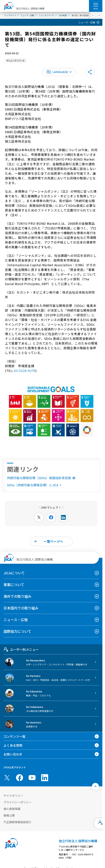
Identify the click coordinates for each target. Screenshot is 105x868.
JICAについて (14, 573)
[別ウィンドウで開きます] (39, 517)
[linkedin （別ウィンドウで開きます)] (45, 778)
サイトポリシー (13, 795)
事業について (14, 585)
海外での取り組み (17, 596)
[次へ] (99, 15)
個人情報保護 (12, 809)
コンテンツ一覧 (14, 736)
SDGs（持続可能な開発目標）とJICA (35, 485)
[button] (59, 72)
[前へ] (93, 15)
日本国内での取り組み (21, 608)
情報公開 (9, 815)
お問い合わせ (13, 754)
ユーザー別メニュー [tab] (21, 649)
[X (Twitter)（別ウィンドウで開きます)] (7, 778)
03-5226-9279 (25, 371)
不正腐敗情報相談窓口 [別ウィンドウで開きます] (17, 822)
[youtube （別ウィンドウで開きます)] (32, 778)
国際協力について (17, 631)
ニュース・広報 (87, 22)
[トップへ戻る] (95, 786)
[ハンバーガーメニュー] (96, 5)
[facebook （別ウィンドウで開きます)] (20, 778)
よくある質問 (13, 745)
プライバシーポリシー (17, 802)
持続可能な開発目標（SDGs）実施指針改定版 (41, 478)
